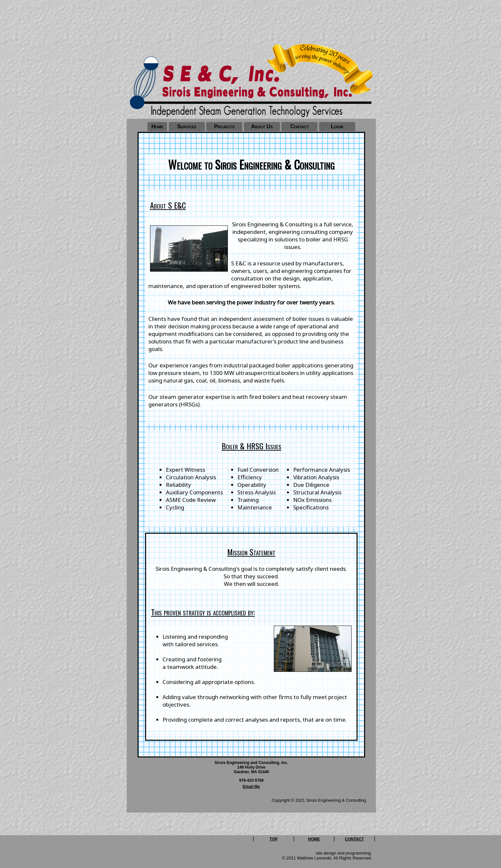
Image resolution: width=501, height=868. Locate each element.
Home (157, 126)
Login (337, 126)
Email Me (251, 787)
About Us (262, 126)
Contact (300, 126)
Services (187, 126)
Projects (224, 126)
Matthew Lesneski (314, 858)
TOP (273, 839)
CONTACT (355, 839)
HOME (314, 839)
